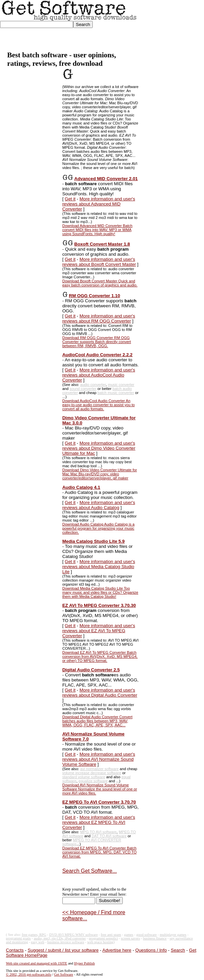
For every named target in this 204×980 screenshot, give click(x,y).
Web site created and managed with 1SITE (37, 963)
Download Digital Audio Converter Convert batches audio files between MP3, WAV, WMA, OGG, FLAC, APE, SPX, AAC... (97, 721)
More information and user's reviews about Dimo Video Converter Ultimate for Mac (99, 448)
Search (178, 950)
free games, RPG (34, 935)
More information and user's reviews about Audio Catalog (99, 505)
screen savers (131, 938)
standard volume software (84, 777)
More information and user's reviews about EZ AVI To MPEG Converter (99, 631)
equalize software (93, 781)
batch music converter (116, 393)
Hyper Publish (84, 963)
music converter (121, 385)
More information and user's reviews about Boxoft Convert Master (99, 262)
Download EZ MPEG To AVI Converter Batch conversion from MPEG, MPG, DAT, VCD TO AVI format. (99, 852)
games (129, 935)
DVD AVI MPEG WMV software (74, 935)
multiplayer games (173, 935)
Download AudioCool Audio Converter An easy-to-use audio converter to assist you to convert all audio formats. (99, 405)
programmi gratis (19, 938)
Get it (70, 199)
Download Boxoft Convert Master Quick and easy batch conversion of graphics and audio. (100, 283)
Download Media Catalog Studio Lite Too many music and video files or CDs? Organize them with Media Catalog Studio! (100, 592)
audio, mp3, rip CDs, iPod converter (60, 938)
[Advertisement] (171, 26)
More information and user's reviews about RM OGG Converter (99, 318)
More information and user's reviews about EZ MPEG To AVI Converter (99, 822)
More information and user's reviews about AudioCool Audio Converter (99, 375)
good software (147, 935)
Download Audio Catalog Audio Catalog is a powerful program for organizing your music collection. (98, 528)
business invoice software (66, 942)
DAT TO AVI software (109, 836)
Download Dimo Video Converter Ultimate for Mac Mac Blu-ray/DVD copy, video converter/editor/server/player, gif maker (100, 474)
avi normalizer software (99, 769)
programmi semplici (104, 938)
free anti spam (111, 935)
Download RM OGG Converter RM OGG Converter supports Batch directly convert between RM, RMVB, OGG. (97, 342)
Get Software (64, 974)
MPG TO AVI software (98, 832)
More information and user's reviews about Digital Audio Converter (100, 693)
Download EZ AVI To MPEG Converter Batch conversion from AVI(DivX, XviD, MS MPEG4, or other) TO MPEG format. (100, 656)
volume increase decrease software (92, 773)
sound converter (83, 389)
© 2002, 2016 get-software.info (29, 974)
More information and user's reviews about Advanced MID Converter (99, 204)
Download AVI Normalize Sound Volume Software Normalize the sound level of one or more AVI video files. (100, 789)
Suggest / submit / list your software (63, 950)
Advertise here (117, 950)
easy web (38, 942)
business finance (155, 938)
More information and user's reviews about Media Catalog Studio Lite (99, 567)
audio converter (93, 385)
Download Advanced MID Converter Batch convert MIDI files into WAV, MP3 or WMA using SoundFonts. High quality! (97, 230)
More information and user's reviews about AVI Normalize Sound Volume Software (99, 759)
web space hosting (100, 942)
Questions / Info (151, 950)
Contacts (15, 950)
